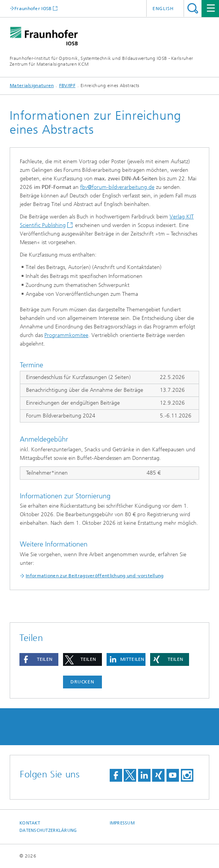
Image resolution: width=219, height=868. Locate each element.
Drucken (82, 682)
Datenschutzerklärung (48, 830)
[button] (39, 659)
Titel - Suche (193, 8)
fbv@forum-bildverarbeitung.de (117, 187)
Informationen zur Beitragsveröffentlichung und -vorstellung (95, 576)
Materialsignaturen (32, 86)
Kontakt (30, 823)
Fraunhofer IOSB (33, 8)
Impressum (122, 823)
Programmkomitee (66, 335)
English (163, 9)
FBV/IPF (67, 86)
